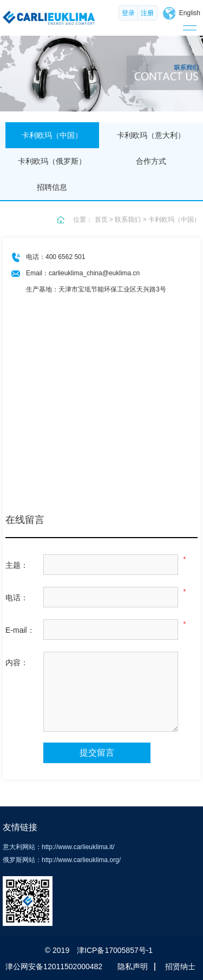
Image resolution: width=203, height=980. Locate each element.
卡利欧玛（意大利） (151, 135)
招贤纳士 (180, 966)
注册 (147, 13)
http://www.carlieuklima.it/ (78, 847)
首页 (101, 220)
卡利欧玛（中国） (52, 135)
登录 (128, 13)
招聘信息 (52, 187)
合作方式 (151, 161)
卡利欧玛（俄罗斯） (52, 161)
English (190, 13)
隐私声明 (133, 966)
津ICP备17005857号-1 (115, 950)
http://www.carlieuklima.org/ (81, 860)
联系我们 (128, 220)
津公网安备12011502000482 (54, 966)
